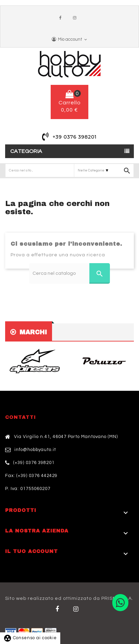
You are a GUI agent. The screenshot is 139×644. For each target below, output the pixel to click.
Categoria (26, 151)
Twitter (77, 609)
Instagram (76, 18)
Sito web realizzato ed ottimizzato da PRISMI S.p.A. (69, 598)
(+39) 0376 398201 (34, 463)
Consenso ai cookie (30, 638)
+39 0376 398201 (74, 137)
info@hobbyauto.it (35, 450)
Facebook (62, 18)
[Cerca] (69, 273)
